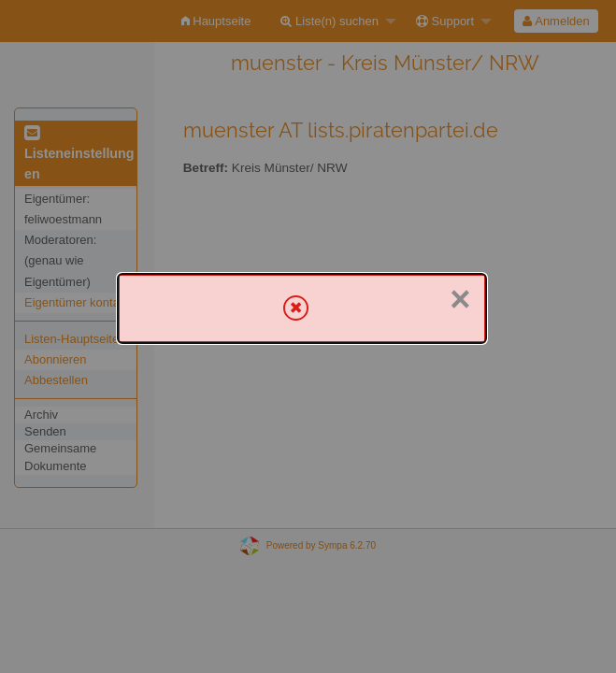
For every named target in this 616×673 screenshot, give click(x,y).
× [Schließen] (460, 299)
